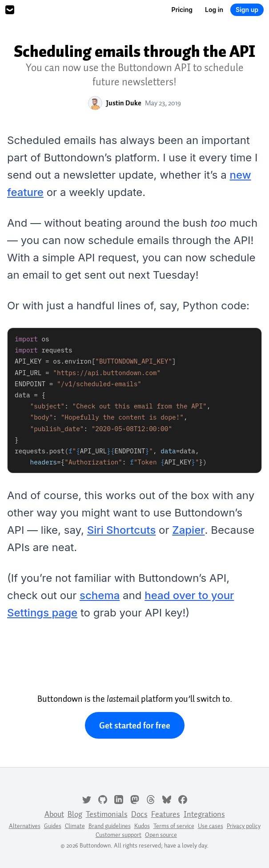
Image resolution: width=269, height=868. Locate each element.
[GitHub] (103, 799)
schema (100, 595)
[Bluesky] (167, 799)
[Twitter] (87, 799)
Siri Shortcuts (122, 530)
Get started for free (135, 725)
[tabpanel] (134, 400)
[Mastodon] (135, 799)
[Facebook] (183, 799)
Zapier (188, 530)
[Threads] (151, 799)
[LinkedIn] (119, 799)
